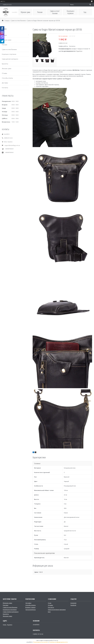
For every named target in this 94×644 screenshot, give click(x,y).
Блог (49, 612)
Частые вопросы (31, 610)
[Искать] (90, 5)
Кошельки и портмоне (70, 12)
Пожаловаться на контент (41, 642)
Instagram (73, 603)
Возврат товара (30, 607)
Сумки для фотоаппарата (10, 59)
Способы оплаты (7, 78)
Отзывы (4, 73)
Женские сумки (7, 69)
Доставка (5, 83)
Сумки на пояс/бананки (55, 12)
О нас (50, 603)
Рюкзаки (40, 12)
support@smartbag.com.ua (12, 145)
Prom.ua (56, 640)
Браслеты (5, 64)
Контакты (5, 88)
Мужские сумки (25, 12)
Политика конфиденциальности (58, 642)
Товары (7, 21)
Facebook (73, 605)
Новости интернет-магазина (57, 610)
